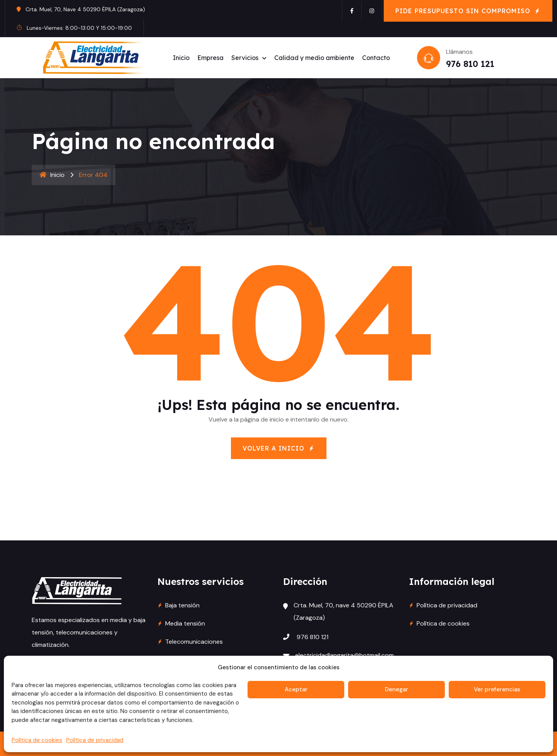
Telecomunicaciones (194, 642)
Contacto (376, 58)
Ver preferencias (497, 689)
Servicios (245, 58)
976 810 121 (470, 64)
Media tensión (185, 623)
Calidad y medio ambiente (314, 58)
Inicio (181, 58)
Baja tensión (182, 605)
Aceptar (296, 689)
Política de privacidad (95, 740)
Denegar (396, 689)
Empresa (210, 58)
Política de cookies (37, 740)
